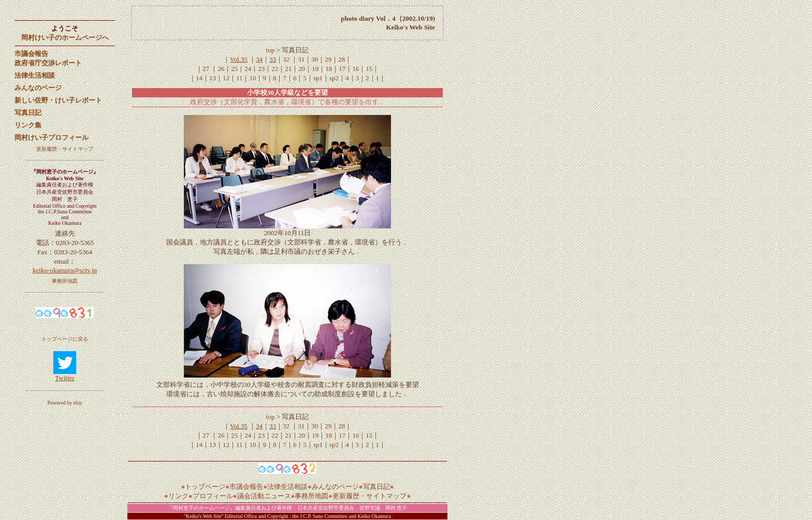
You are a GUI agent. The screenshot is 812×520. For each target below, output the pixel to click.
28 (342, 59)
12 (226, 78)
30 (315, 59)
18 (329, 69)
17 (342, 69)
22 (275, 69)
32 (286, 59)
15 (369, 69)
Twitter (64, 378)
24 (248, 69)
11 (240, 78)
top (271, 50)
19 (315, 69)
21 (288, 69)
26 (221, 69)
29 (328, 59)
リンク (178, 496)
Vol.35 (239, 59)
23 (261, 69)
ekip (77, 403)
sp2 (334, 78)
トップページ (205, 487)
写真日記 (376, 487)
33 (273, 59)
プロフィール (213, 496)
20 (302, 69)
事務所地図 (65, 281)
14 (199, 78)
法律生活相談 (287, 487)
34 (259, 59)
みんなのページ (335, 487)
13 (213, 78)
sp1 (318, 78)
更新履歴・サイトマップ (65, 149)
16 (356, 69)
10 (252, 78)
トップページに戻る (65, 339)
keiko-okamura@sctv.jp (65, 270)
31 (301, 59)
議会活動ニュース (264, 496)
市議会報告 (246, 487)
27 (206, 69)
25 (234, 69)
